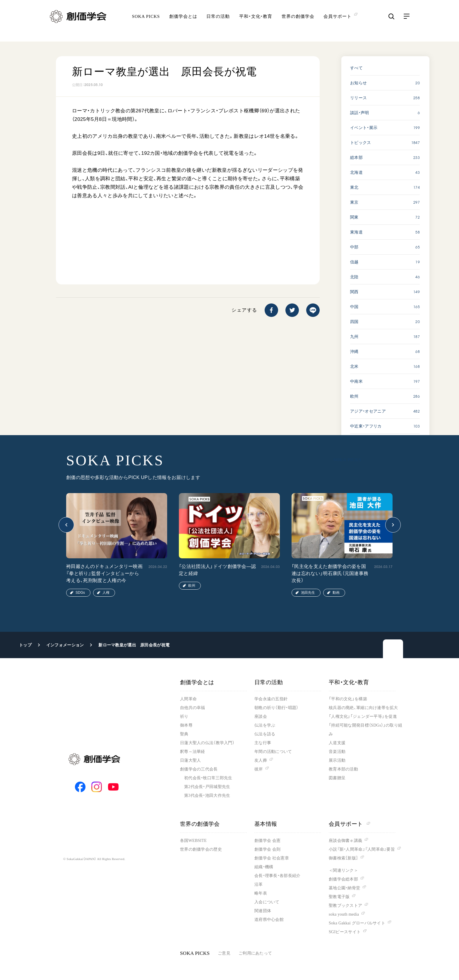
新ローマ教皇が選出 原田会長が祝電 (134, 645)
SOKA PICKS (146, 22)
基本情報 (266, 824)
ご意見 (224, 953)
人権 (106, 593)
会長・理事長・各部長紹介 (277, 876)
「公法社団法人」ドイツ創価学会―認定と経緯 (217, 570)
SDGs (80, 593)
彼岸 (259, 769)
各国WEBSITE (193, 841)
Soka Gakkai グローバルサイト (357, 923)
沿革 (259, 884)
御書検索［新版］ (343, 858)
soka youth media (344, 914)
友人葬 (261, 760)
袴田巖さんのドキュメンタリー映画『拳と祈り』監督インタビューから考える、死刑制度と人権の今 (104, 573)
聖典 (184, 734)
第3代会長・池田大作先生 (207, 796)
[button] (66, 525)
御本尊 (186, 725)
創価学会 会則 (267, 849)
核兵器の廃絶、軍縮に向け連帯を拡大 (363, 708)
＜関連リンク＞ (343, 870)
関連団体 (263, 911)
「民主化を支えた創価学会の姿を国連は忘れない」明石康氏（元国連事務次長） (330, 573)
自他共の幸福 (193, 708)
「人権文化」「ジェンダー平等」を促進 (363, 716)
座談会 (261, 716)
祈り (184, 716)
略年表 (261, 893)
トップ (25, 645)
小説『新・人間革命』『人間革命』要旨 (362, 849)
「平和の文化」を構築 (348, 699)
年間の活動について (273, 752)
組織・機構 (264, 867)
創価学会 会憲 (267, 841)
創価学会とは (183, 22)
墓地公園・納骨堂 (344, 888)
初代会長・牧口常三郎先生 (208, 778)
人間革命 (188, 699)
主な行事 (263, 743)
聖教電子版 (339, 897)
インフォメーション (65, 645)
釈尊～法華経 (193, 752)
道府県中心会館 (269, 920)
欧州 (192, 586)
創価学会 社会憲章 (272, 858)
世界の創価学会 (298, 22)
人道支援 (337, 743)
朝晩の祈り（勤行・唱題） (276, 708)
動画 (336, 593)
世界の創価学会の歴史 (201, 849)
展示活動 (337, 760)
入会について (267, 902)
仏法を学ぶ (265, 725)
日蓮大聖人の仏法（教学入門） (207, 743)
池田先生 (308, 593)
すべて (356, 68)
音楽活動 (337, 752)
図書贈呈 (337, 778)
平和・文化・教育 (256, 22)
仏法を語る (265, 734)
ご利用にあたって (255, 953)
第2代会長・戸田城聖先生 (207, 787)
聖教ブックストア (345, 906)
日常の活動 (218, 22)
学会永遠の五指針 (271, 699)
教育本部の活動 (343, 769)
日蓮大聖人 (190, 760)
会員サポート (349, 824)
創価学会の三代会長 (199, 769)
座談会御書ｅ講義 (345, 841)
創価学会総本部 (343, 879)
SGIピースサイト (345, 932)
